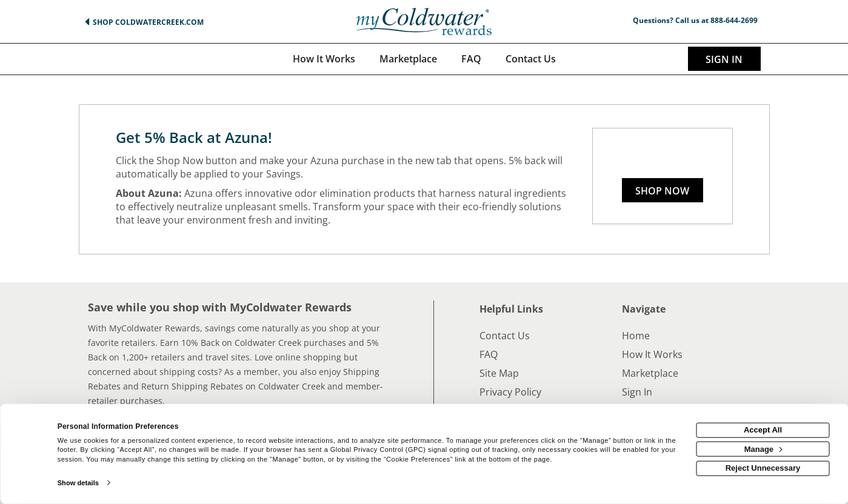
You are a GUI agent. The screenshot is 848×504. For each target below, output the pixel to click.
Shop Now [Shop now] (662, 191)
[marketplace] (408, 59)
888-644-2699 (734, 20)
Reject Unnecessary (763, 468)
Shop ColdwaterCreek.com (148, 22)
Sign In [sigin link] (724, 59)
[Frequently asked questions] (471, 59)
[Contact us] (531, 59)
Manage (763, 449)
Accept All (763, 430)
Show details (78, 483)
